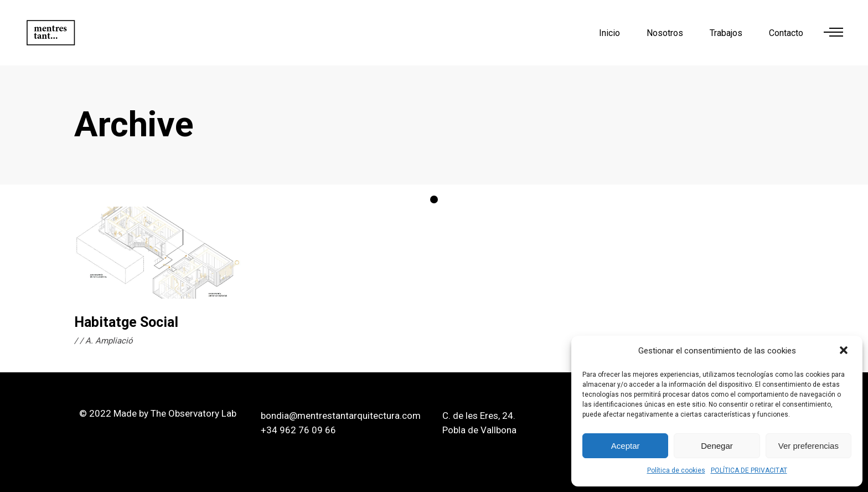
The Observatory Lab (193, 413)
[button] (845, 351)
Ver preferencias (808, 446)
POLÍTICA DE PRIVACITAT (749, 470)
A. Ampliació (109, 341)
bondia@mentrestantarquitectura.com (341, 416)
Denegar (717, 446)
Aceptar (626, 446)
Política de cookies (676, 470)
